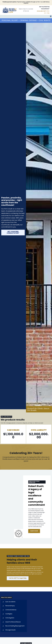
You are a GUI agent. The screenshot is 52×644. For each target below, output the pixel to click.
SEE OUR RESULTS (6, 419)
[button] (26, 17)
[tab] (14, 604)
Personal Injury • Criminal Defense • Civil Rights (26, 21)
